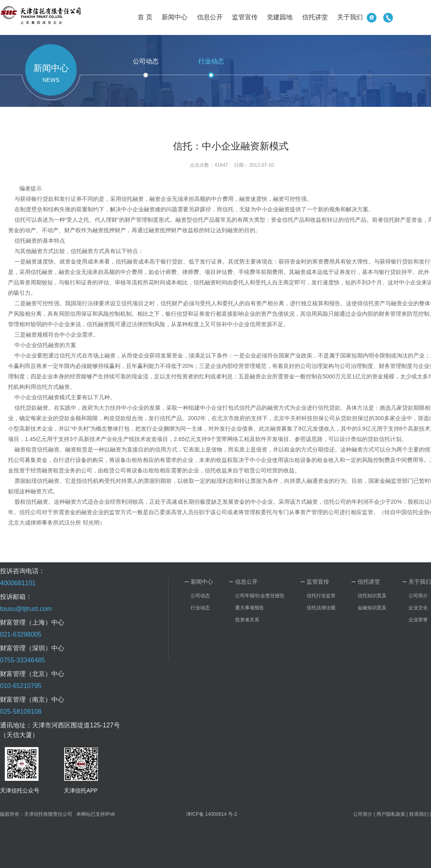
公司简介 (418, 596)
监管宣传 (245, 17)
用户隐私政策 (391, 814)
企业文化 (418, 608)
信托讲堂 (315, 17)
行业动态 (211, 61)
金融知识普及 (372, 608)
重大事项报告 (250, 608)
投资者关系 (247, 620)
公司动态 (146, 61)
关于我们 (350, 17)
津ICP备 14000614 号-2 (212, 814)
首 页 (145, 17)
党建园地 (280, 17)
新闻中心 (175, 17)
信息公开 (210, 17)
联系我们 (419, 814)
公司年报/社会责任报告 (260, 596)
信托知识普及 (372, 596)
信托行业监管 (321, 596)
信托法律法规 (321, 608)
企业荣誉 (418, 620)
